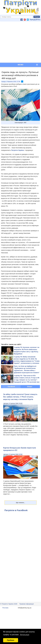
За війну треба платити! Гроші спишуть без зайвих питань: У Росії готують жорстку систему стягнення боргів (20, 397)
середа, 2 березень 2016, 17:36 (11, 82)
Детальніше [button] (25, 635)
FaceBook (11, 387)
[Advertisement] (20, 42)
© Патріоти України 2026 (9, 604)
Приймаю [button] (11, 640)
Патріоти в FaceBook (16, 510)
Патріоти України (18, 150)
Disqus (30, 387)
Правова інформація (27, 604)
